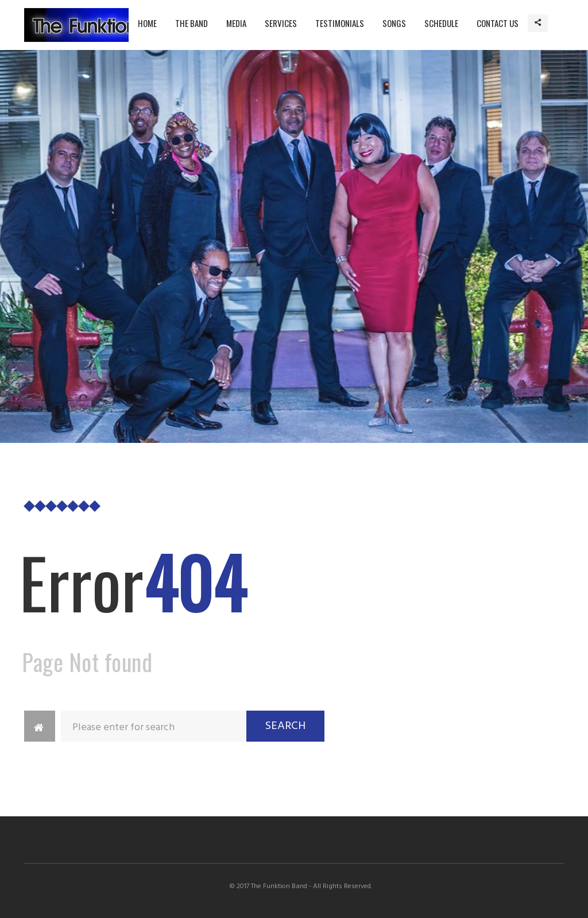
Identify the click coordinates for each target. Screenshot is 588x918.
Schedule (441, 23)
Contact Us (498, 23)
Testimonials (340, 23)
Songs (394, 23)
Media (236, 23)
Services (281, 23)
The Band (192, 23)
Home (147, 23)
